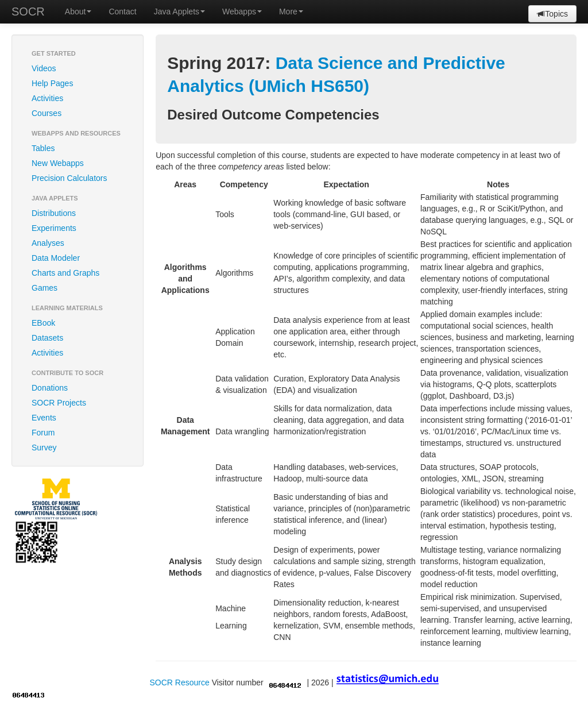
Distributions (54, 213)
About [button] (78, 11)
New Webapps (58, 163)
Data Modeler (56, 258)
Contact (122, 11)
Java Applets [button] (179, 11)
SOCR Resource (179, 682)
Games (45, 288)
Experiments (54, 228)
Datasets (47, 338)
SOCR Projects (59, 403)
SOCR (28, 11)
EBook (43, 323)
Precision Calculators (69, 178)
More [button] (291, 11)
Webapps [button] (242, 11)
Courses (47, 113)
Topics (552, 14)
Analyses (48, 243)
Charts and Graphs (65, 273)
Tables (43, 148)
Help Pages (52, 83)
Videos (44, 68)
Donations (50, 388)
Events (44, 418)
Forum (43, 433)
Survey (44, 448)
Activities (47, 98)
